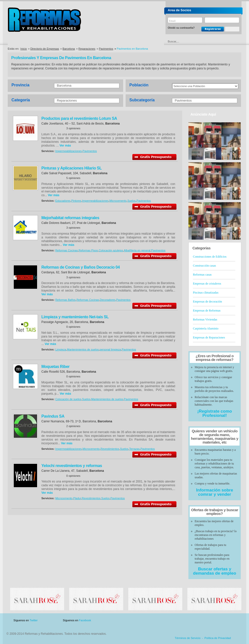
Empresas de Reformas (207, 311)
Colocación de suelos (68, 399)
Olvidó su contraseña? (181, 28)
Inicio (24, 49)
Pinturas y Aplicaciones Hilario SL (72, 168)
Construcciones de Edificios (210, 257)
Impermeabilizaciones (69, 151)
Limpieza (61, 349)
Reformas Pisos (88, 250)
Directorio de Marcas (69, 41)
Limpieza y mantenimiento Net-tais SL (75, 317)
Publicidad (192, 620)
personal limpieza (110, 349)
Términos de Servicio (188, 638)
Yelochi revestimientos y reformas (72, 466)
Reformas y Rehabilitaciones (44, 20)
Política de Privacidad (218, 638)
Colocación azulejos (111, 250)
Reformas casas (202, 275)
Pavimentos (106, 49)
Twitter (34, 620)
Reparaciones (87, 49)
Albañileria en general (137, 250)
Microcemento (118, 201)
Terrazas (134, 449)
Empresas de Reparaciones (209, 337)
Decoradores (108, 300)
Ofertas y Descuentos (108, 41)
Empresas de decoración (207, 302)
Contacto (215, 620)
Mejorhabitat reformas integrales (70, 218)
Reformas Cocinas (67, 250)
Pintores (76, 201)
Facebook (85, 620)
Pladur (77, 498)
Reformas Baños (66, 300)
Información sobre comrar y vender (215, 492)
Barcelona (69, 49)
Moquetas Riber (55, 367)
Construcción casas (204, 266)
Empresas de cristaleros (207, 284)
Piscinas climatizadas (206, 293)
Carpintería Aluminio (206, 328)
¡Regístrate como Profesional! (215, 413)
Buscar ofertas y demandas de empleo (215, 571)
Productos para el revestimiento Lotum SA (79, 118)
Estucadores (63, 201)
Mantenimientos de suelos (83, 349)
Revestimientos (110, 449)
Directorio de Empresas (28, 41)
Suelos (132, 201)
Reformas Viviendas (205, 320)
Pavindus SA (53, 416)
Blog (234, 620)
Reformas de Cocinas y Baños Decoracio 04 (81, 267)
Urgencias (146, 41)
